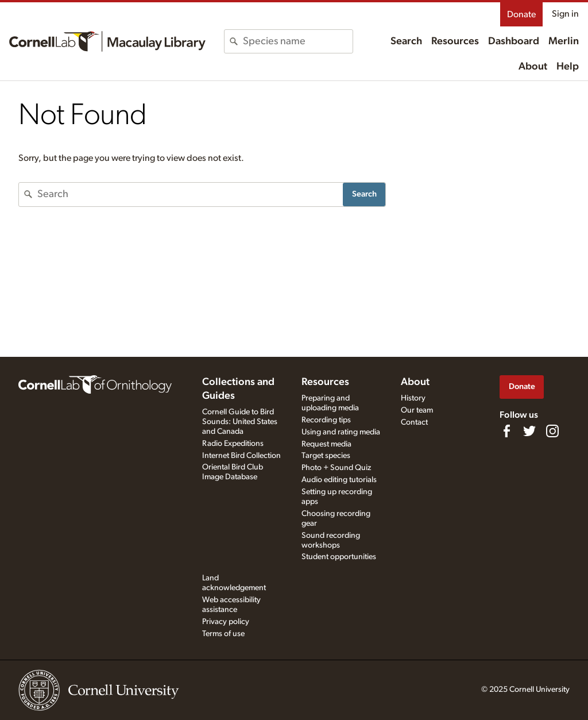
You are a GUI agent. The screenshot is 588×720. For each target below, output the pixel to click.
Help (568, 67)
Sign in (565, 14)
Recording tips (326, 420)
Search (406, 41)
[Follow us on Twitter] (529, 431)
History (413, 398)
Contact (414, 422)
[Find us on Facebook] (506, 431)
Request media (326, 444)
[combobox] (297, 41)
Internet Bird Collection (241, 456)
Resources (455, 41)
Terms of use (223, 634)
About (533, 67)
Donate (521, 14)
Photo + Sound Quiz (336, 468)
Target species (326, 456)
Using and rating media (341, 432)
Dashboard (514, 41)
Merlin (564, 41)
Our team (417, 410)
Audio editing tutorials (339, 480)
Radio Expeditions (233, 444)
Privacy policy (226, 622)
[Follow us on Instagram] (552, 431)
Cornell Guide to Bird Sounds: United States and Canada (240, 422)
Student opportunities (339, 557)
